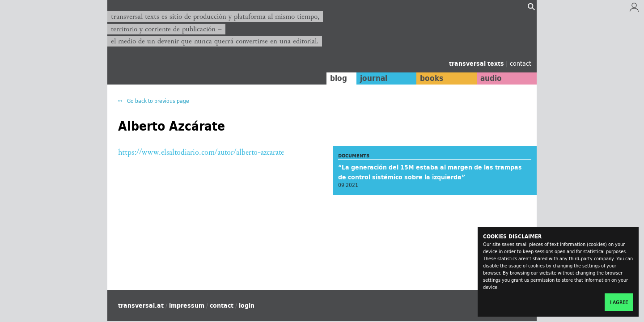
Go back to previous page (157, 101)
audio (491, 78)
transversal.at (141, 305)
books (432, 78)
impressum (187, 305)
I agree (619, 302)
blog (339, 78)
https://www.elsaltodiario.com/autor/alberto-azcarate (201, 152)
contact (521, 63)
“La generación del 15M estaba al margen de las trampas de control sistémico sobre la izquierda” (430, 172)
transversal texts (477, 64)
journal (374, 78)
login (247, 305)
